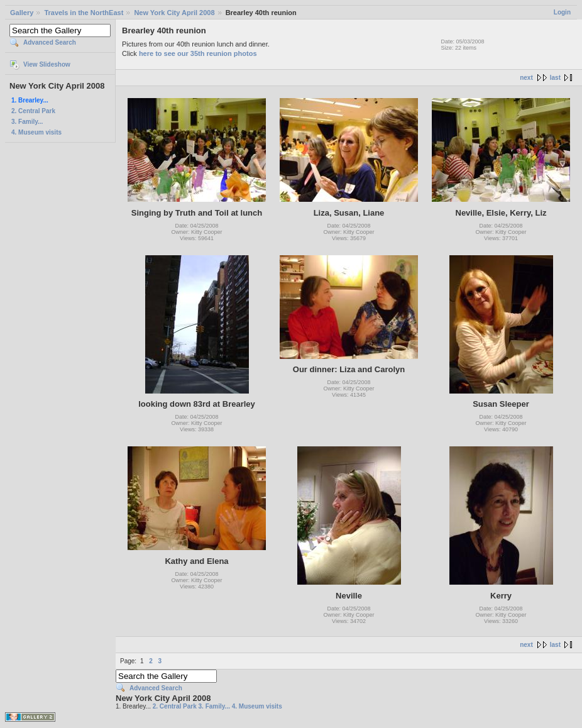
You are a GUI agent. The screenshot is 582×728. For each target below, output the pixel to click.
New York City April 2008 (174, 13)
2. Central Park (33, 111)
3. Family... (27, 122)
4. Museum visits (36, 132)
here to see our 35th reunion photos (198, 53)
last (555, 78)
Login (562, 12)
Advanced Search (50, 42)
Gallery (22, 13)
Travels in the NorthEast (84, 13)
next (526, 78)
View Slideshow (47, 64)
